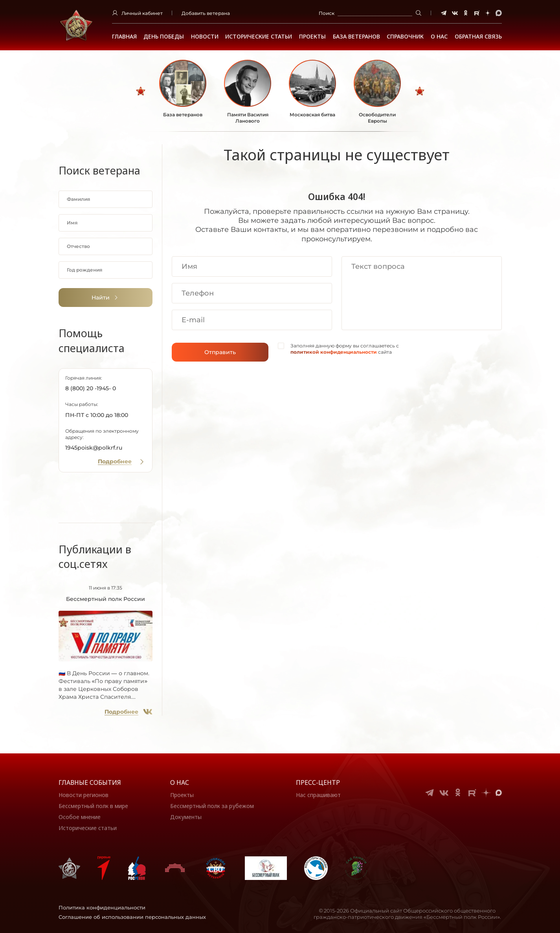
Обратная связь (478, 37)
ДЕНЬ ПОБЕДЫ (164, 37)
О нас (180, 782)
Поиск (327, 13)
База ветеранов (356, 37)
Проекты (312, 37)
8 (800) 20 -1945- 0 (91, 388)
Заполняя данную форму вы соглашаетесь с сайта (345, 349)
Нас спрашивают (318, 795)
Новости (205, 37)
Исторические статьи (259, 37)
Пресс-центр (318, 782)
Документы (186, 817)
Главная (124, 37)
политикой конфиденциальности (334, 352)
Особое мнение (80, 817)
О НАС (439, 37)
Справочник (405, 37)
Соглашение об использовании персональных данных (132, 917)
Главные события (90, 782)
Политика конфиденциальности (102, 907)
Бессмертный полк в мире (93, 806)
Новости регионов (84, 795)
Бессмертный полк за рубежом (212, 806)
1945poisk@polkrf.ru (94, 448)
